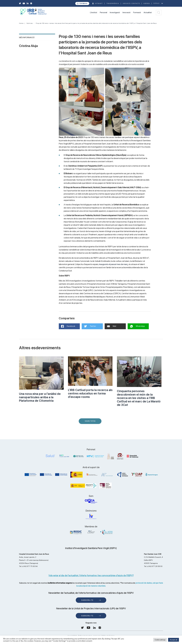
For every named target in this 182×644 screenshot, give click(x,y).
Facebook (68, 326)
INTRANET (99, 3)
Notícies (30, 23)
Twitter (90, 326)
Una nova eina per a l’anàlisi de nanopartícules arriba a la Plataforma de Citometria (40, 397)
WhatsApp (138, 326)
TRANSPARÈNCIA (113, 3)
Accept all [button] (174, 640)
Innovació (127, 12)
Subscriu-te (87, 600)
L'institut (94, 12)
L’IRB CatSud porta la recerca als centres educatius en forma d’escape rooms (90, 393)
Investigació (115, 12)
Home (21, 23)
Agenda (147, 3)
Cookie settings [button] (160, 640)
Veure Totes (91, 422)
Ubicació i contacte (131, 3)
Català (156, 3)
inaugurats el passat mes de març (113, 264)
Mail (112, 326)
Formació (137, 12)
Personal (103, 12)
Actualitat (148, 12)
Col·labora (83, 3)
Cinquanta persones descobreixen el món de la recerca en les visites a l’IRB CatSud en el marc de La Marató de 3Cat (139, 398)
